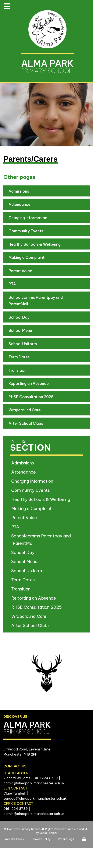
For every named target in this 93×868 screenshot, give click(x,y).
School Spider (48, 833)
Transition (17, 370)
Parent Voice (20, 271)
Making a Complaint (26, 257)
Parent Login (66, 839)
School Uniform (23, 344)
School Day (19, 317)
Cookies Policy (41, 839)
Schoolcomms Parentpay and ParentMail (36, 301)
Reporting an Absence (29, 384)
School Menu (20, 330)
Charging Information (28, 218)
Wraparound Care (25, 410)
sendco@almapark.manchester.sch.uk (35, 798)
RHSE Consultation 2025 (31, 397)
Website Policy (15, 839)
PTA (12, 284)
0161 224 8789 (46, 778)
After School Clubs (26, 423)
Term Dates (19, 357)
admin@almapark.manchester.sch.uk (34, 783)
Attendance (19, 204)
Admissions (19, 191)
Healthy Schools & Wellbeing (35, 244)
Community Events (26, 231)
